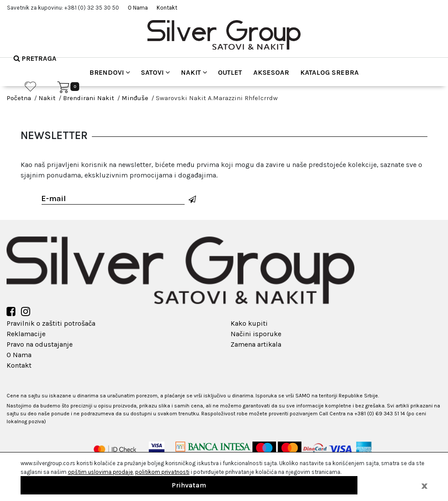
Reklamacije (26, 334)
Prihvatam (189, 485)
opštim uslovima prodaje (100, 472)
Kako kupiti (249, 323)
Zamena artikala (256, 344)
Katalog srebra (329, 72)
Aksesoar (271, 72)
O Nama (138, 8)
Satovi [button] (155, 72)
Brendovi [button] (110, 72)
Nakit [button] (194, 72)
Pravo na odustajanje (40, 344)
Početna (19, 98)
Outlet (230, 72)
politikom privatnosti (162, 472)
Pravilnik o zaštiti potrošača (51, 323)
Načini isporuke (256, 334)
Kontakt (167, 8)
